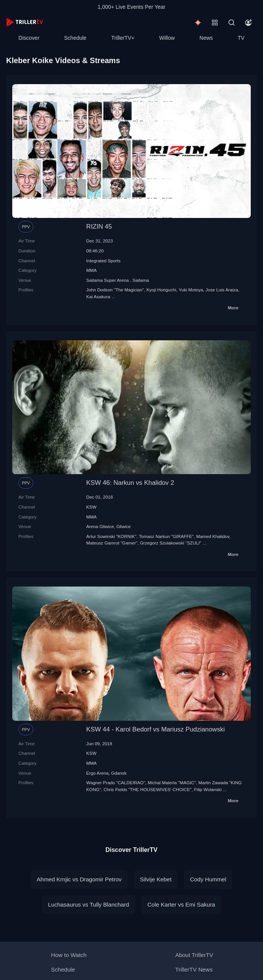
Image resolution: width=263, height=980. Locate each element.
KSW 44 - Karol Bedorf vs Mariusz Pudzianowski (155, 729)
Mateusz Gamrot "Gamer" (112, 543)
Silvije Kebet (156, 879)
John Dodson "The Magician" (115, 290)
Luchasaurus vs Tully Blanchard (88, 904)
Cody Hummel (208, 879)
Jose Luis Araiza (222, 290)
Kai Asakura (98, 297)
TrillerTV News (194, 969)
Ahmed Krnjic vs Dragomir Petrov (79, 879)
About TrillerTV (194, 955)
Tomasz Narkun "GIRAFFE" (166, 536)
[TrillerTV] (25, 22)
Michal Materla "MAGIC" (172, 783)
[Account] (248, 23)
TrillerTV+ (123, 38)
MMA (91, 270)
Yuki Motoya (191, 290)
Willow (167, 38)
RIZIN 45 (99, 227)
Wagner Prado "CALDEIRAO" (116, 783)
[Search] (232, 23)
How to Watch (69, 955)
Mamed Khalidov (213, 536)
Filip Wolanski (208, 789)
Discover (29, 38)
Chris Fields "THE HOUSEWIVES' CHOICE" (147, 789)
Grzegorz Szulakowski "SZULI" (170, 543)
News (206, 38)
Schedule (75, 38)
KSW (91, 507)
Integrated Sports (103, 261)
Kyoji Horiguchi (161, 290)
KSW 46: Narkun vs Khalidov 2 (130, 483)
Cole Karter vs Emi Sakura (181, 904)
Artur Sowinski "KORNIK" (111, 536)
